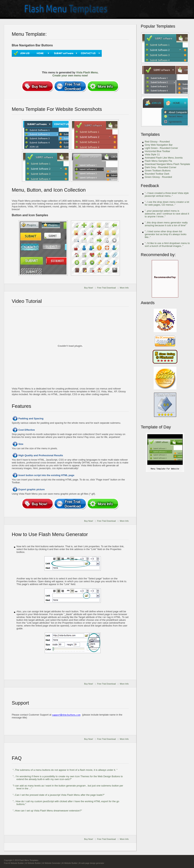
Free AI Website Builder (14, 863)
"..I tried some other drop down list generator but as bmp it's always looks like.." (166, 234)
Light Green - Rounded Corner (161, 148)
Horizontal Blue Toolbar (157, 151)
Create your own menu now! (70, 75)
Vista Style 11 (152, 154)
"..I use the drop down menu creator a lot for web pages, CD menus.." (167, 203)
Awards (148, 303)
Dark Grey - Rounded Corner (161, 167)
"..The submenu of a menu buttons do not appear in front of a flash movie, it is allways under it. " (65, 770)
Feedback (150, 186)
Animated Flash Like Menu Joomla (164, 158)
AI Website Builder (33, 863)
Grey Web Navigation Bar (159, 145)
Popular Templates (158, 26)
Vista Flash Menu (87, 72)
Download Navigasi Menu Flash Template (167, 164)
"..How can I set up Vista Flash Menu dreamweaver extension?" (47, 811)
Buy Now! (89, 288)
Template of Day (156, 427)
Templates (150, 134)
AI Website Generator (51, 863)
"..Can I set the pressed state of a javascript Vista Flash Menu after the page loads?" (59, 795)
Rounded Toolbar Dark (157, 174)
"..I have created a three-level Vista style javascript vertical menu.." (167, 194)
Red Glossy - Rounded (157, 142)
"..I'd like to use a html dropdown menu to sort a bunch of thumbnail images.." (167, 245)
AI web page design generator (91, 863)
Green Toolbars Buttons (158, 171)
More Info (124, 288)
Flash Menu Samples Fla (158, 161)
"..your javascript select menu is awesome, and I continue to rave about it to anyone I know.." (167, 214)
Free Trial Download (106, 288)
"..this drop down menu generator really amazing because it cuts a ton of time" (166, 224)
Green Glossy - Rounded (158, 177)
